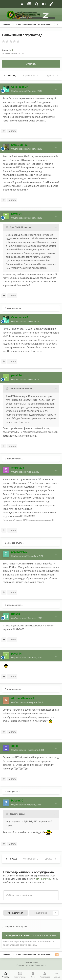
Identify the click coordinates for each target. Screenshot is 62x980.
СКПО (21, 53)
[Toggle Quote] (7, 227)
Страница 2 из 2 (31, 75)
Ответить (31, 64)
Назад (12, 75)
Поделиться (16, 913)
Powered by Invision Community (31, 965)
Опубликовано (27, 91)
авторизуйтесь (43, 879)
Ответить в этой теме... (20, 895)
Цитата (12, 131)
